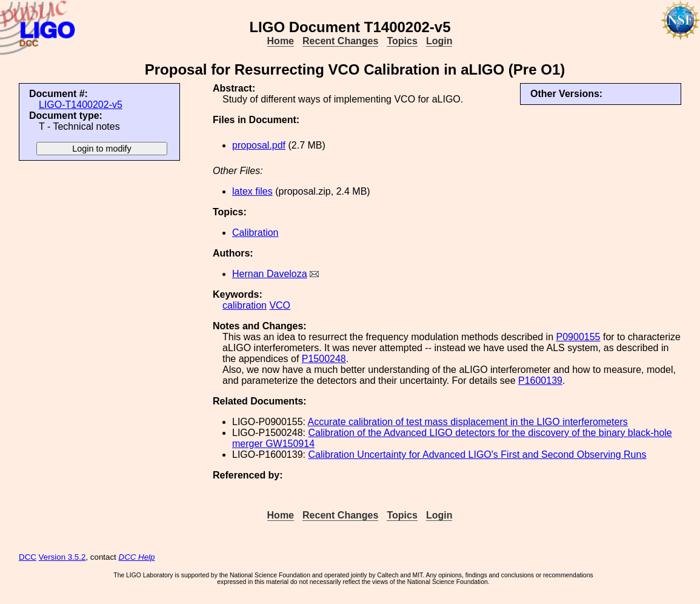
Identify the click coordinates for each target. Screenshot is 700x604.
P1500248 (324, 359)
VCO (280, 305)
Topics (402, 41)
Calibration (255, 233)
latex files (252, 191)
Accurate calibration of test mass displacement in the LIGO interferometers (468, 422)
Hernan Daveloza (270, 274)
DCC (28, 557)
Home (281, 41)
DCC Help (137, 557)
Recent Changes (340, 41)
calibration (245, 305)
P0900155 (578, 337)
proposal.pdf (259, 145)
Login (439, 41)
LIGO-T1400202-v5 (81, 105)
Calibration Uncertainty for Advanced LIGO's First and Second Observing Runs (477, 455)
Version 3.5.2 (62, 557)
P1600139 (540, 381)
